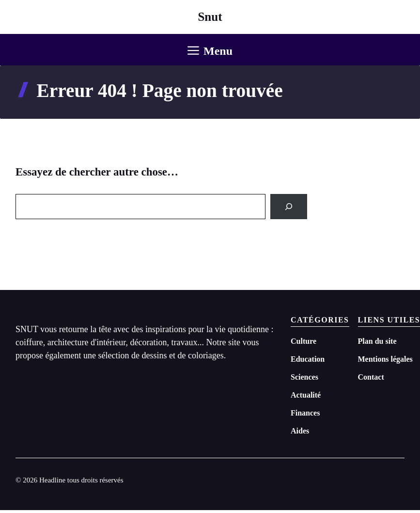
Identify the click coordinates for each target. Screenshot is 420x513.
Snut (210, 17)
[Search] (289, 207)
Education (308, 359)
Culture (303, 341)
